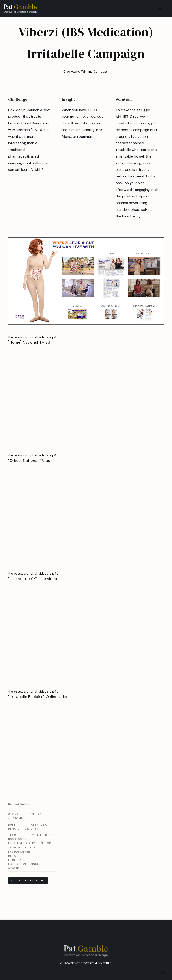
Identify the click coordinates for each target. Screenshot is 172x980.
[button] (160, 8)
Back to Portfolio (28, 880)
